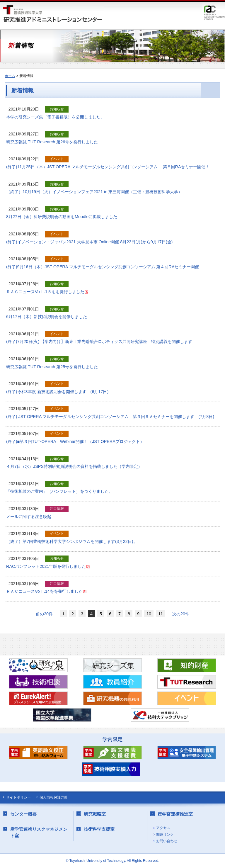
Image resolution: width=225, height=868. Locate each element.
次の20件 (181, 614)
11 (161, 614)
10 (149, 614)
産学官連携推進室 (175, 814)
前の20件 (44, 614)
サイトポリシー (18, 797)
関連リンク (165, 835)
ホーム (10, 76)
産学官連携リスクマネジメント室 (39, 832)
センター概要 (23, 814)
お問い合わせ (167, 841)
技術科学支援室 (99, 829)
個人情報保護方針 (54, 797)
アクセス (163, 828)
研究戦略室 (95, 814)
